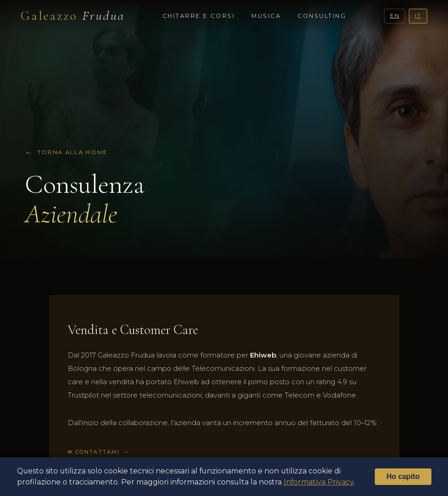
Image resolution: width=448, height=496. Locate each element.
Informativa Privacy (319, 482)
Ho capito (403, 476)
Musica (266, 16)
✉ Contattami (94, 452)
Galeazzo (73, 16)
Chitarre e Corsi (199, 16)
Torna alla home (73, 152)
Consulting (322, 16)
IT (418, 16)
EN (395, 16)
